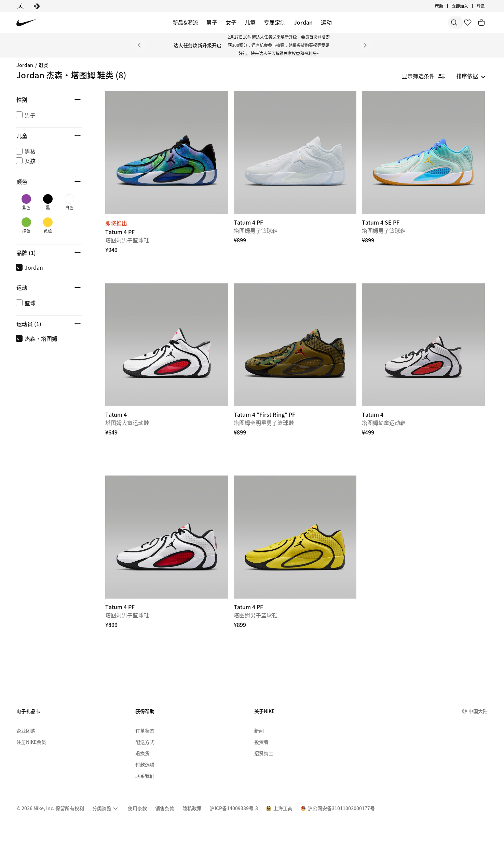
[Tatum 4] (167, 345)
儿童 (250, 22)
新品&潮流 (185, 22)
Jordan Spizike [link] (37, 116)
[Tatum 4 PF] (167, 152)
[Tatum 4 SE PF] (423, 152)
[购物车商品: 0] (481, 23)
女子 (231, 22)
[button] (49, 243)
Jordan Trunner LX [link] (43, 127)
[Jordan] (21, 6)
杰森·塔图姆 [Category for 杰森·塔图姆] (34, 181)
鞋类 (44, 65)
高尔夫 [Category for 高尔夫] (26, 203)
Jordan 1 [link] (29, 95)
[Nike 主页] (26, 23)
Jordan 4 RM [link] (34, 149)
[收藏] (468, 23)
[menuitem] (106, 806)
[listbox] (471, 76)
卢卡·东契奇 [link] (34, 170)
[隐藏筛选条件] (428, 76)
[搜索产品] (432, 23)
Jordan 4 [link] (29, 106)
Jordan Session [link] (38, 160)
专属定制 (275, 22)
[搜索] (405, 23)
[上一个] (139, 45)
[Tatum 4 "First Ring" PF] (295, 345)
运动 (326, 22)
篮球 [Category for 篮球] (23, 192)
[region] (44, 171)
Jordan (303, 22)
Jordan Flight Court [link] (43, 138)
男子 (212, 22)
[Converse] (37, 6)
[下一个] (365, 45)
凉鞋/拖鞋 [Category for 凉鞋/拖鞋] (30, 214)
